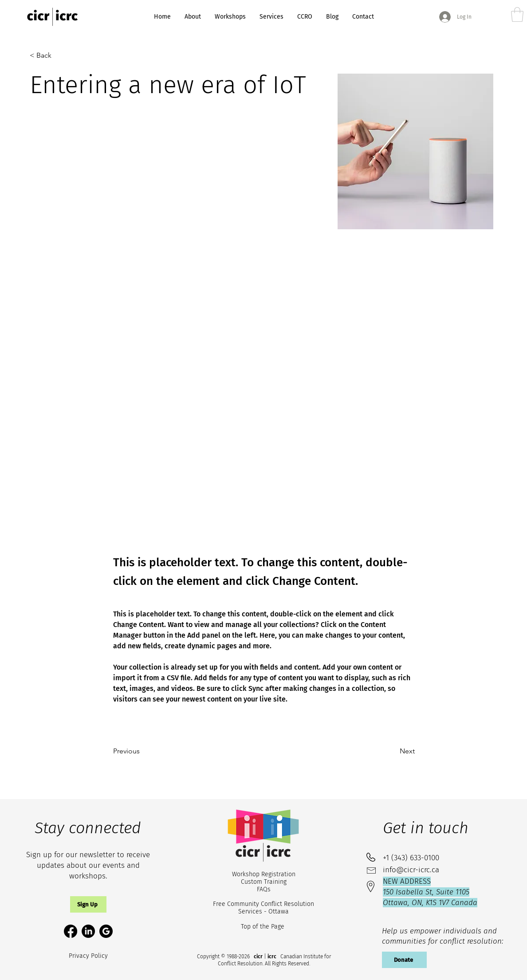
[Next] (393, 751)
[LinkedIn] (88, 931)
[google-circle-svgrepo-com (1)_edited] (106, 931)
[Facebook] (71, 931)
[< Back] (49, 55)
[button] (88, 904)
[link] (517, 14)
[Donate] (404, 960)
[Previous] (142, 751)
